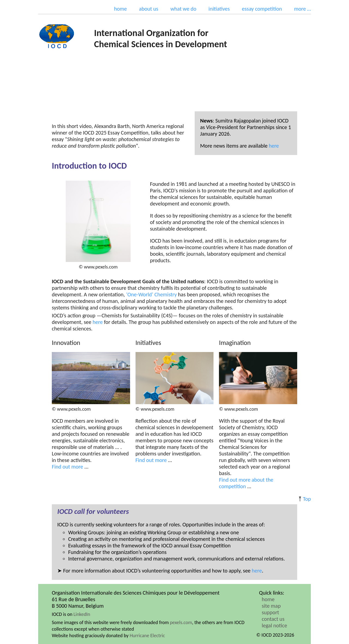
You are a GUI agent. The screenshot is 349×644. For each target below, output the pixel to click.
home (120, 9)
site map (271, 606)
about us (149, 9)
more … (302, 9)
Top (307, 499)
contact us (273, 619)
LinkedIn (82, 614)
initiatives (219, 9)
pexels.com (181, 622)
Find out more (67, 467)
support (270, 612)
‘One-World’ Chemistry (152, 294)
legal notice (274, 625)
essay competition (262, 9)
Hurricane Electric (147, 636)
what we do (183, 9)
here (274, 146)
